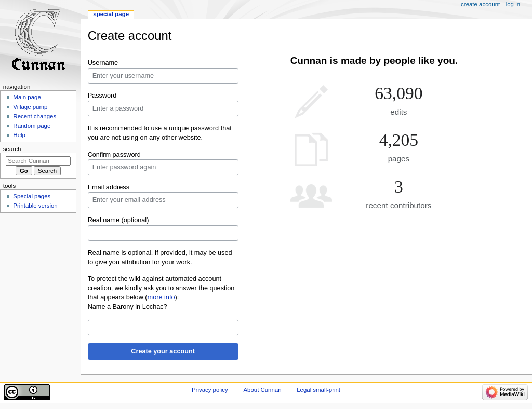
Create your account (163, 351)
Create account (480, 4)
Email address (109, 187)
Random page (32, 126)
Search (12, 149)
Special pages (32, 196)
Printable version (35, 206)
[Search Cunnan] (38, 161)
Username (103, 63)
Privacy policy (210, 390)
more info (161, 297)
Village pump (30, 107)
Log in (513, 4)
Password (102, 96)
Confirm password (114, 155)
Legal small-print (318, 390)
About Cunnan (262, 390)
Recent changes (35, 116)
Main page (27, 97)
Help (19, 135)
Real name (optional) (118, 220)
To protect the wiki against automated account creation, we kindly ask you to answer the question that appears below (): (161, 288)
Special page (111, 14)
